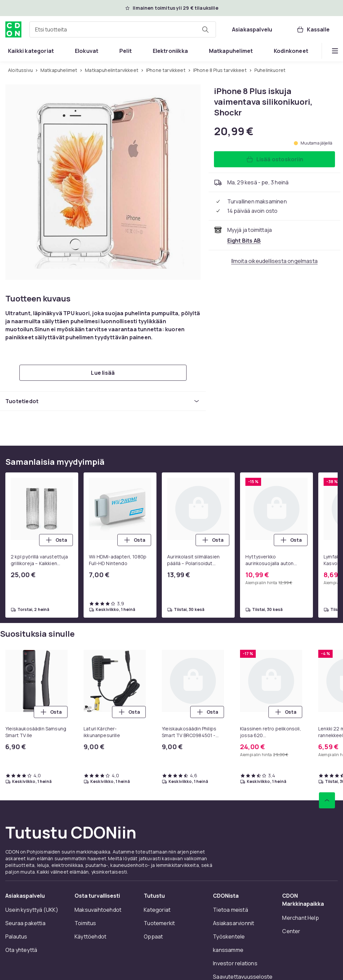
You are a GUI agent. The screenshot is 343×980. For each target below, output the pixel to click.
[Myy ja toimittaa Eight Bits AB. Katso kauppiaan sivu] (244, 241)
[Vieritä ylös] (327, 800)
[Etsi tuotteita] (205, 29)
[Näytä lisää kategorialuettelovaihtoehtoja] (335, 51)
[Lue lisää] (103, 373)
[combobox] (123, 29)
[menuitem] (31, 51)
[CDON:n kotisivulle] (13, 29)
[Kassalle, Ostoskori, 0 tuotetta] (313, 29)
